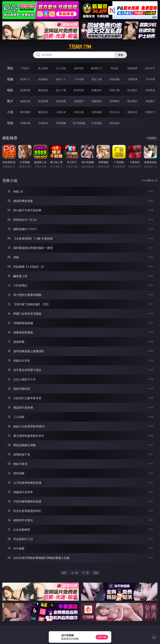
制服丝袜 (97, 90)
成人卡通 (61, 90)
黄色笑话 (132, 112)
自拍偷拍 (43, 79)
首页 (64, 573)
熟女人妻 (97, 79)
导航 (10, 123)
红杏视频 (97, 123)
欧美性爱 (79, 90)
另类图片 (150, 101)
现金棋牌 (132, 68)
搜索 (121, 55)
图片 (10, 101)
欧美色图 (61, 101)
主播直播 (132, 79)
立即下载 (102, 637)
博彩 (10, 68)
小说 (10, 112)
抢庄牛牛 (150, 68)
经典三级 (115, 90)
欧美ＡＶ (61, 79)
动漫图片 (79, 101)
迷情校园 (97, 112)
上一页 (75, 573)
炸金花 (115, 68)
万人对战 (61, 68)
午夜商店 (43, 123)
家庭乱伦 (43, 112)
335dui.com (80, 47)
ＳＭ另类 (150, 79)
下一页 (85, 573)
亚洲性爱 (25, 90)
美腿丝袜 (97, 101)
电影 (10, 90)
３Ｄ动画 (79, 79)
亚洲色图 (43, 101)
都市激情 (25, 112)
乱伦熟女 (132, 90)
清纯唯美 (115, 101)
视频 (10, 79)
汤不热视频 (79, 123)
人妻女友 (61, 112)
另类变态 (150, 90)
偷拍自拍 (43, 90)
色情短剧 (115, 123)
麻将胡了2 (97, 68)
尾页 (96, 573)
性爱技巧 (150, 112)
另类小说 (115, 112)
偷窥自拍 (25, 101)
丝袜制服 (115, 79)
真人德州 (43, 68)
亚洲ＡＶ (25, 79)
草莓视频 (61, 123)
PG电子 (25, 68)
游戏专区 (79, 68)
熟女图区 (132, 101)
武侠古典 (79, 112)
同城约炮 (25, 123)
